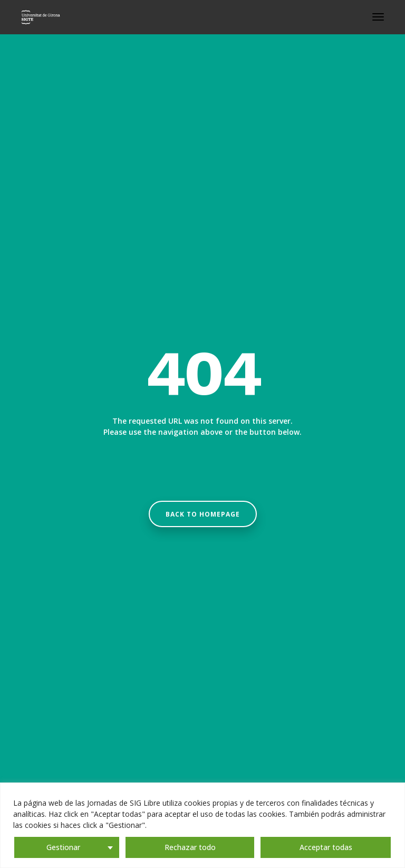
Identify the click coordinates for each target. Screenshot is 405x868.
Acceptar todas (326, 847)
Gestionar (63, 847)
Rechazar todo (190, 847)
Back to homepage (203, 514)
